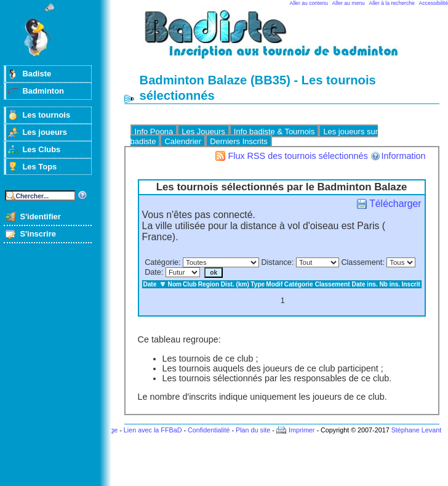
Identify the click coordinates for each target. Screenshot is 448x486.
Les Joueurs (203, 132)
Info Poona (154, 132)
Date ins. (365, 284)
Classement (362, 262)
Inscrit (411, 284)
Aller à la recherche (392, 3)
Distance (277, 262)
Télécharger (395, 204)
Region (209, 284)
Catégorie (162, 262)
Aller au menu (349, 3)
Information (404, 156)
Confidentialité (209, 430)
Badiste (37, 74)
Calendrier (183, 141)
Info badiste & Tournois (274, 132)
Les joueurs (45, 132)
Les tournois (46, 115)
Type (258, 284)
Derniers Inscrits (239, 141)
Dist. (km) (235, 284)
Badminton (43, 91)
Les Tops (39, 167)
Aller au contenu (309, 3)
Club (190, 284)
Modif (274, 284)
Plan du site (253, 430)
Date (153, 272)
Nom (175, 284)
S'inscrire (38, 234)
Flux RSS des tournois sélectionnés (298, 156)
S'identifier (40, 217)
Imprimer (302, 430)
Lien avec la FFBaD (153, 430)
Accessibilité (434, 3)
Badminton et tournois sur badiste (286, 40)
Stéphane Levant (417, 430)
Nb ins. (390, 284)
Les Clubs (41, 149)
